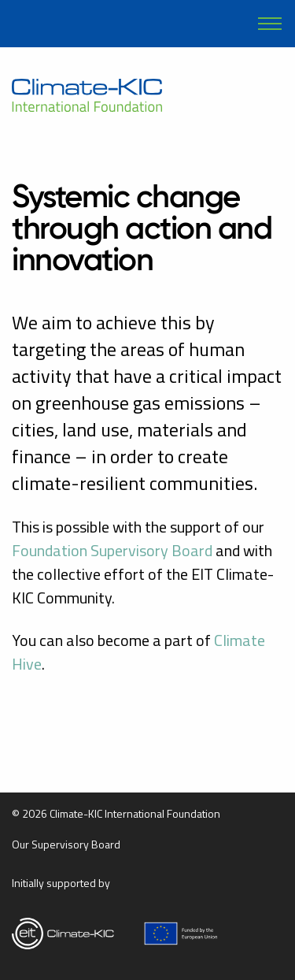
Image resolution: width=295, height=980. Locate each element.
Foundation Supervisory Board (112, 550)
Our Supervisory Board (66, 844)
